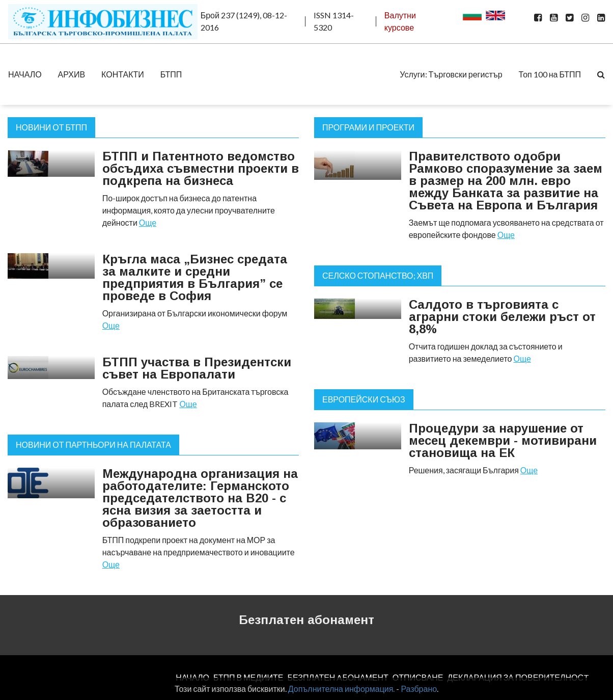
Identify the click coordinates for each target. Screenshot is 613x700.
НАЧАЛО (25, 74)
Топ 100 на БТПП (550, 74)
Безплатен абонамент (306, 620)
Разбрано (419, 689)
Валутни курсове (400, 21)
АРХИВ (72, 74)
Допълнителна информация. (342, 689)
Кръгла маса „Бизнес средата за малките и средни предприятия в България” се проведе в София (195, 277)
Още (148, 222)
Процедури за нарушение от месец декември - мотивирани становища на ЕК (503, 440)
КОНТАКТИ (123, 74)
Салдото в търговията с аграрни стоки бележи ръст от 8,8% (502, 317)
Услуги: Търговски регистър (451, 74)
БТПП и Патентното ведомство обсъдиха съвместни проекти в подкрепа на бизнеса (201, 168)
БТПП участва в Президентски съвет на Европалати (197, 368)
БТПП (171, 74)
